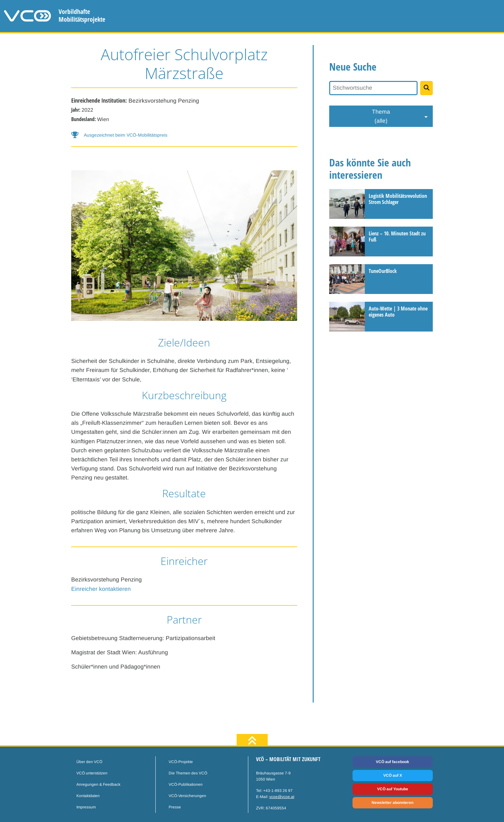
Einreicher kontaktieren (101, 589)
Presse (175, 807)
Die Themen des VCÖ (188, 773)
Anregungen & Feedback (98, 784)
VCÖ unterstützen (92, 773)
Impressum (86, 807)
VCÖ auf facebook (392, 762)
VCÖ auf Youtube (393, 789)
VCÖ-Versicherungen (187, 796)
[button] (184, 135)
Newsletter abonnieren (392, 803)
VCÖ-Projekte (181, 762)
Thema (381, 117)
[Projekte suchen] (426, 88)
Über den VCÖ (89, 762)
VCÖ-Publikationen (186, 784)
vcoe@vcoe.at (282, 797)
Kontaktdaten (88, 796)
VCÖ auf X (393, 775)
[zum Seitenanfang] (252, 741)
